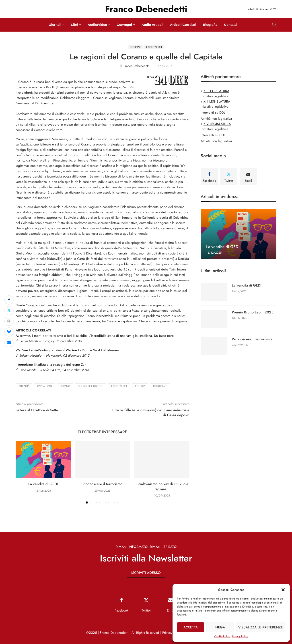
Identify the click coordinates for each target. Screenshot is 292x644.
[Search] (274, 25)
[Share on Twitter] (9, 311)
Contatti (230, 25)
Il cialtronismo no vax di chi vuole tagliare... (162, 486)
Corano (65, 386)
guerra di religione (90, 386)
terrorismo (160, 386)
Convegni (124, 25)
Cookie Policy (222, 636)
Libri (75, 25)
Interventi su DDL (213, 113)
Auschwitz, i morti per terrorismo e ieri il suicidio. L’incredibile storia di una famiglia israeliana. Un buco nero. (95, 336)
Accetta (191, 627)
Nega (220, 627)
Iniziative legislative (215, 96)
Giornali (55, 25)
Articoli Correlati (183, 25)
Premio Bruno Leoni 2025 (253, 312)
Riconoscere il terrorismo (102, 484)
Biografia (210, 25)
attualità (24, 386)
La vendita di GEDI (43, 484)
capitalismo (44, 386)
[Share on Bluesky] (9, 332)
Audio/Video (97, 25)
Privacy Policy (240, 636)
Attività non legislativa (216, 119)
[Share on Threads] (9, 321)
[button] (283, 590)
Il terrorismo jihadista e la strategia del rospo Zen (51, 365)
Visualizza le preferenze (261, 627)
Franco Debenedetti (136, 66)
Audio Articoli (152, 25)
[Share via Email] (9, 343)
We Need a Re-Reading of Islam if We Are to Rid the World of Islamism (67, 350)
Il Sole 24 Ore (119, 386)
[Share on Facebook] (9, 300)
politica (140, 386)
